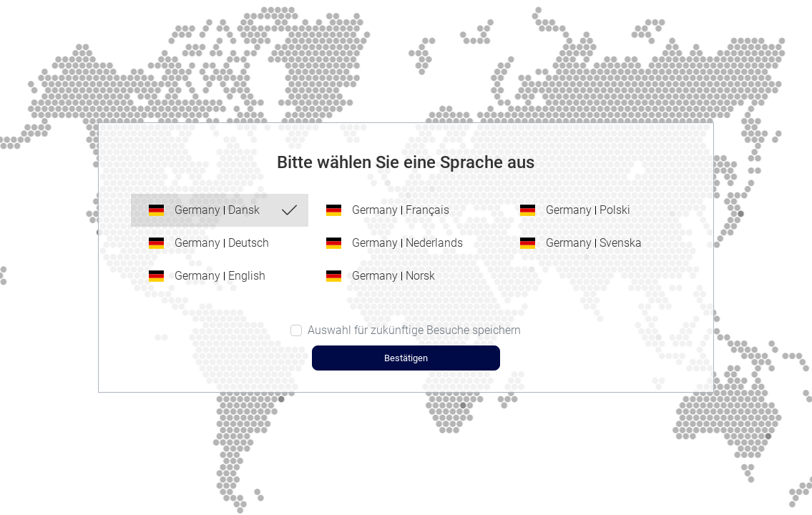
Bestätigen (406, 358)
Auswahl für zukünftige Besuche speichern (414, 330)
